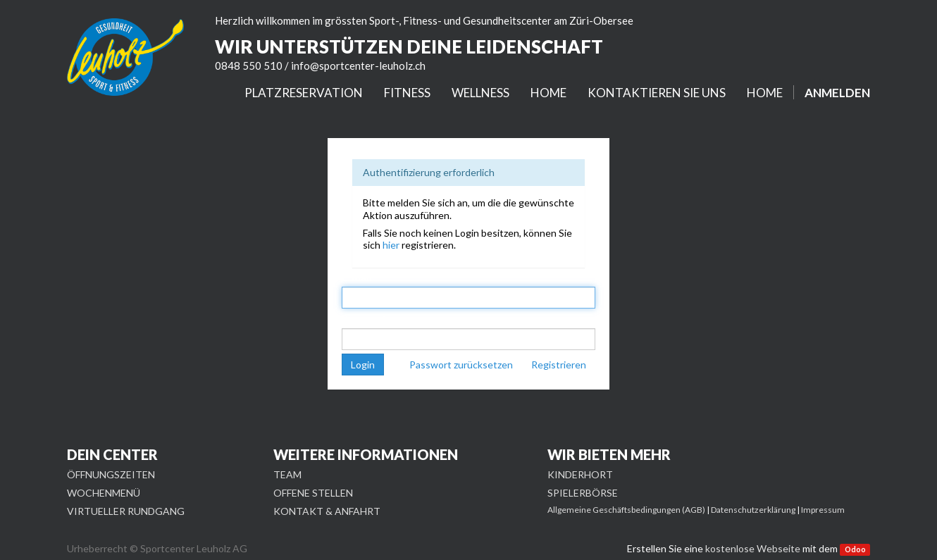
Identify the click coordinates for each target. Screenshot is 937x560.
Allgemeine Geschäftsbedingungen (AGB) (626, 510)
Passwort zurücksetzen (461, 365)
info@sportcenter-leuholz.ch (358, 66)
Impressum (823, 510)
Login (363, 365)
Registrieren (559, 365)
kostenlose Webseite (753, 548)
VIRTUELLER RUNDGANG (126, 511)
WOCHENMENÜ (104, 493)
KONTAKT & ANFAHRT (327, 511)
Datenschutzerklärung (753, 510)
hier (391, 245)
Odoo (855, 549)
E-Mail (357, 277)
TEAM (287, 474)
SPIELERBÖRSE (583, 493)
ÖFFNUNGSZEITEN (111, 474)
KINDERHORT (580, 474)
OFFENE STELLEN (313, 493)
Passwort (364, 318)
